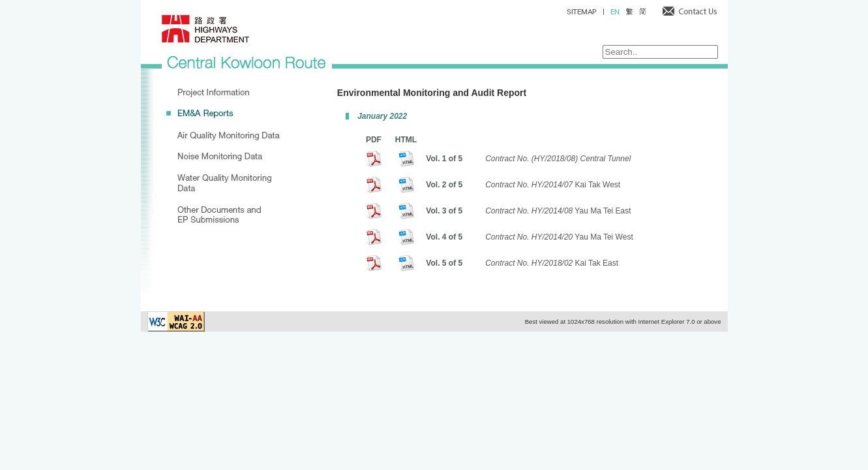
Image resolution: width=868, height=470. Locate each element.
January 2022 (382, 116)
